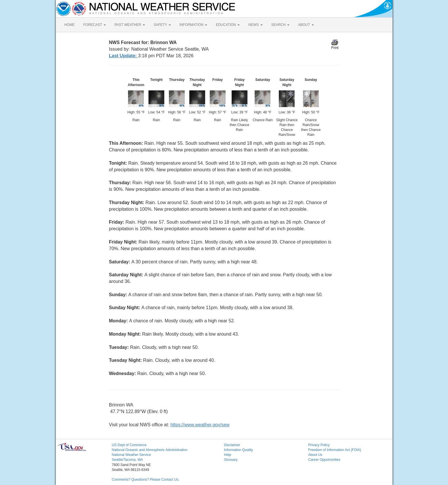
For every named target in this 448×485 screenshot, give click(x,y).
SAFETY (162, 25)
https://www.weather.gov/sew (200, 425)
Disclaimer (232, 445)
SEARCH (280, 25)
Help (228, 455)
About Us (315, 455)
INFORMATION (193, 25)
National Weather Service (131, 455)
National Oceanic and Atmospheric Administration (150, 450)
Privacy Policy (319, 445)
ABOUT (306, 25)
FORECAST (95, 25)
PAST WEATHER (130, 25)
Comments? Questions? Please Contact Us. (146, 480)
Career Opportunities (324, 460)
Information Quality (239, 450)
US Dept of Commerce (129, 445)
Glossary (231, 460)
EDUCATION (228, 25)
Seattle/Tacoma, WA (127, 460)
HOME (70, 25)
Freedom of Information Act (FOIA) (335, 450)
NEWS (255, 25)
